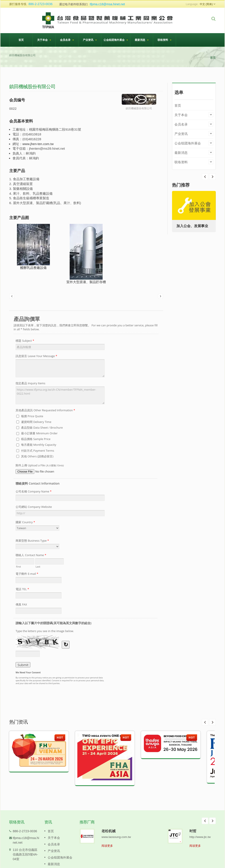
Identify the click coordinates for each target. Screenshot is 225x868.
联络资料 (164, 40)
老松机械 (109, 831)
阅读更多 (107, 846)
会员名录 (67, 40)
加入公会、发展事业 (192, 226)
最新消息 (142, 40)
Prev (212, 177)
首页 (21, 40)
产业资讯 (90, 40)
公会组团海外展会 (116, 40)
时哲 (193, 831)
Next (205, 177)
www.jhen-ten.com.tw (38, 144)
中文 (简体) (206, 4)
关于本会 (44, 40)
